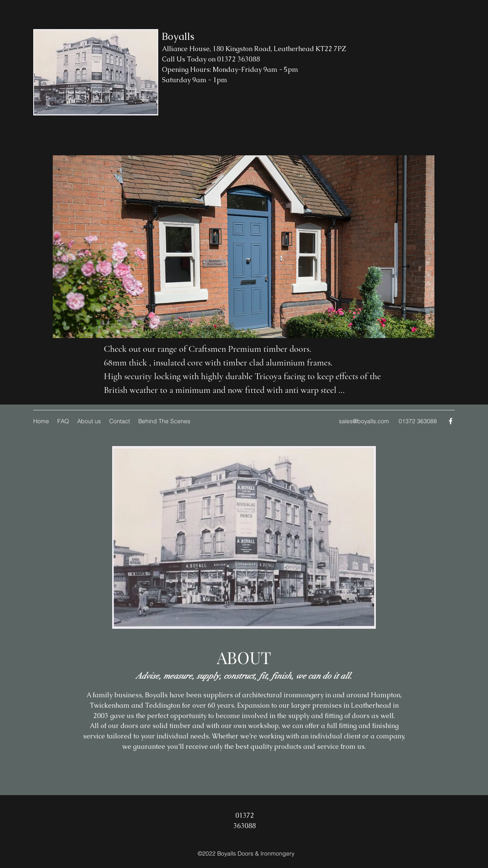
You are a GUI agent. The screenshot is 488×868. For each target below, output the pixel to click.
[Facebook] (451, 421)
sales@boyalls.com (364, 421)
